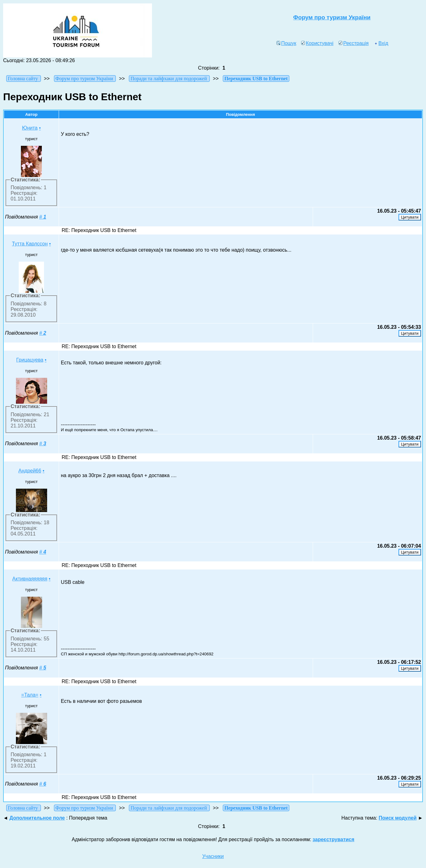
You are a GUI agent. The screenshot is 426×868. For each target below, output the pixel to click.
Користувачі (317, 43)
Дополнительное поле (37, 818)
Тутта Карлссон (30, 244)
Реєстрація (354, 43)
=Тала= (30, 695)
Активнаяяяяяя (30, 579)
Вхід (381, 43)
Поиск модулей (397, 818)
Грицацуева (30, 360)
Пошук (286, 43)
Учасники (213, 856)
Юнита (30, 128)
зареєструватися (334, 839)
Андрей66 (30, 471)
